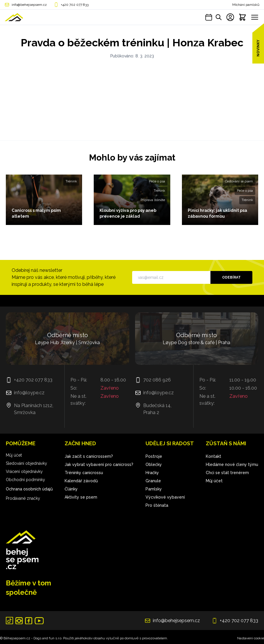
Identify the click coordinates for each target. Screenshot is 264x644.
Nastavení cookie (251, 638)
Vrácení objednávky (24, 471)
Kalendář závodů (81, 481)
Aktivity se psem (81, 497)
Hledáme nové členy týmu (232, 464)
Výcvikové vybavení (165, 497)
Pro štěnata (157, 505)
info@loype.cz (29, 393)
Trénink (71, 181)
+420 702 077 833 (75, 5)
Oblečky (154, 464)
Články (71, 489)
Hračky (152, 473)
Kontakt (213, 456)
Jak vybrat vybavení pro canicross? (99, 464)
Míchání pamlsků (246, 5)
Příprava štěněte (153, 200)
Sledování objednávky (26, 463)
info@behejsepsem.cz (29, 5)
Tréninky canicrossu (84, 473)
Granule (153, 481)
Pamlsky (154, 489)
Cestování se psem (239, 181)
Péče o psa (157, 181)
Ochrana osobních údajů (29, 489)
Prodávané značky (23, 498)
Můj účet (14, 455)
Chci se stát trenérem (227, 473)
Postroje (154, 456)
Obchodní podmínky (25, 480)
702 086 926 (157, 380)
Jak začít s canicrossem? (89, 456)
